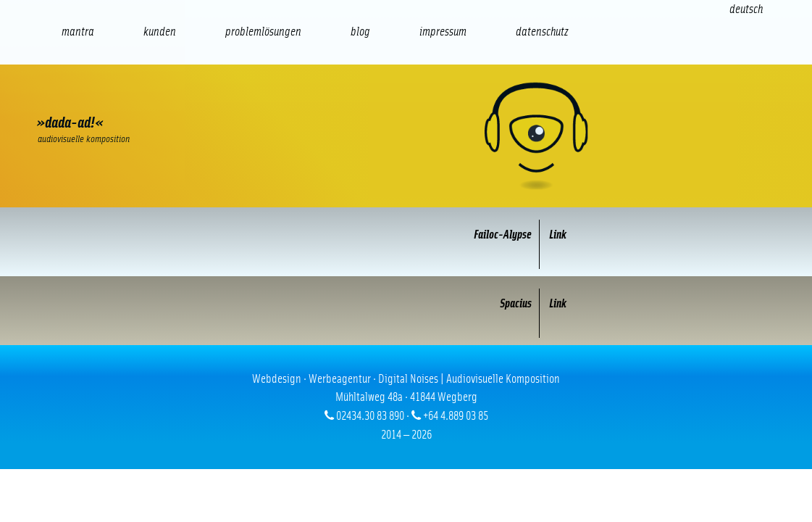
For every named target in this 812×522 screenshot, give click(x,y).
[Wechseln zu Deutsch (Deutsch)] (746, 9)
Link (553, 235)
